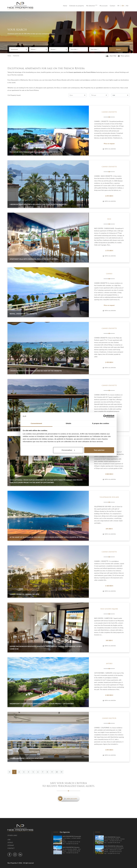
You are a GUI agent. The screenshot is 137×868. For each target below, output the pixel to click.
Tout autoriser (99, 450)
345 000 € (109, 640)
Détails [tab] (68, 423)
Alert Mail (111, 56)
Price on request (109, 144)
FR (119, 6)
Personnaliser (68, 450)
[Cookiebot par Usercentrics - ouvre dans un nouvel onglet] (105, 416)
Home (66, 6)
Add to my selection (109, 149)
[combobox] (19, 49)
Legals (10, 842)
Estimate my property (77, 6)
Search (118, 49)
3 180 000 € (109, 586)
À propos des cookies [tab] (101, 423)
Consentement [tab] (36, 423)
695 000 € (109, 529)
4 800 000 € (109, 474)
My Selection (92, 6)
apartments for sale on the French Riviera (25, 90)
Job (9, 840)
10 (57, 772)
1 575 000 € (109, 251)
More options (124, 56)
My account (104, 6)
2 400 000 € (109, 695)
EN (123, 6)
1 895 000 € (109, 750)
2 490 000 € (109, 362)
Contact (112, 6)
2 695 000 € (109, 196)
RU (127, 6)
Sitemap (11, 845)
